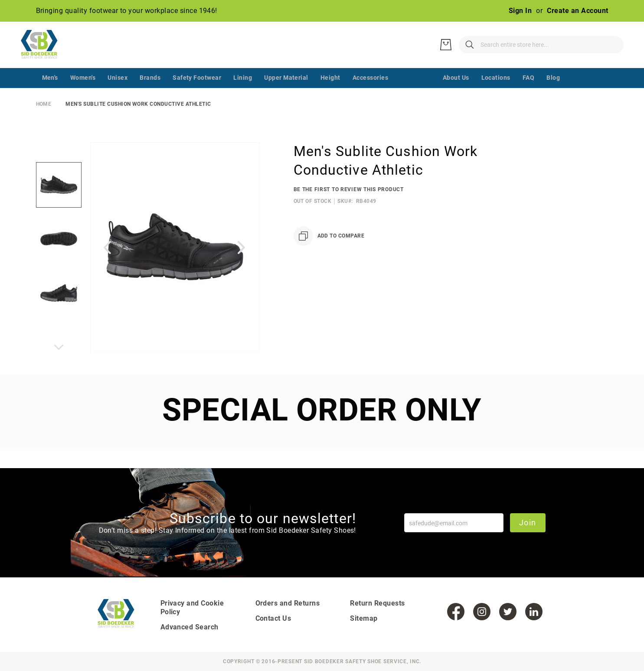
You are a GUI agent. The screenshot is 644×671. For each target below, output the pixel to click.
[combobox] (500, 54)
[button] (108, 265)
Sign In (520, 11)
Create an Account (577, 11)
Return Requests (377, 603)
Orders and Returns (288, 603)
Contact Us (273, 618)
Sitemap (364, 618)
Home (44, 122)
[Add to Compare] (329, 254)
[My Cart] (613, 54)
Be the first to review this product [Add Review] (349, 207)
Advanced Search (190, 627)
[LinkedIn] (534, 612)
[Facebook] (456, 612)
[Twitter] (508, 612)
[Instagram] (482, 612)
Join (526, 523)
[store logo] (42, 54)
